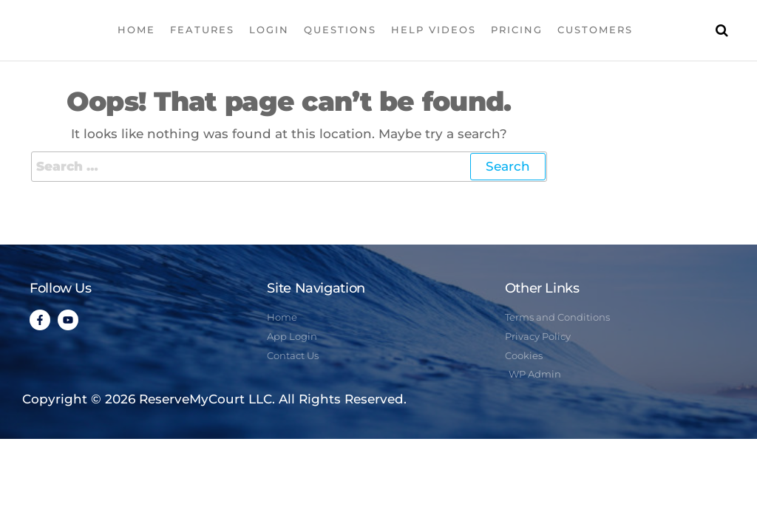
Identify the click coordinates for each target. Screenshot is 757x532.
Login (269, 30)
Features (202, 30)
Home (136, 30)
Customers (595, 30)
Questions (340, 30)
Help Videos (434, 30)
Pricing (517, 30)
